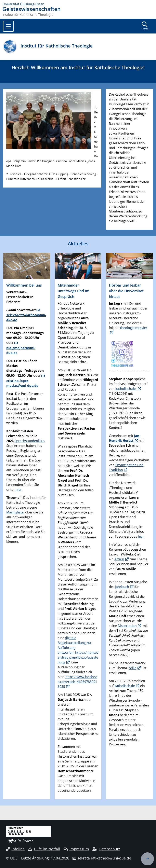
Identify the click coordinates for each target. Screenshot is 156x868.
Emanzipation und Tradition (126, 467)
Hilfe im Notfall (44, 849)
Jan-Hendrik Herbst (125, 438)
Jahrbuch (122, 587)
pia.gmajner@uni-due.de (21, 350)
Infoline (15, 849)
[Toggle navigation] (8, 26)
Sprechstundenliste (29, 441)
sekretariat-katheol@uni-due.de (26, 317)
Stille (133, 668)
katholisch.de (126, 389)
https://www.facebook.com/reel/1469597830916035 (77, 682)
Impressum (76, 849)
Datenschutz (106, 849)
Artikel (119, 559)
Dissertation (127, 626)
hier (19, 490)
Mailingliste (15, 512)
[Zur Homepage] (78, 4)
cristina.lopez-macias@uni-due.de (22, 383)
